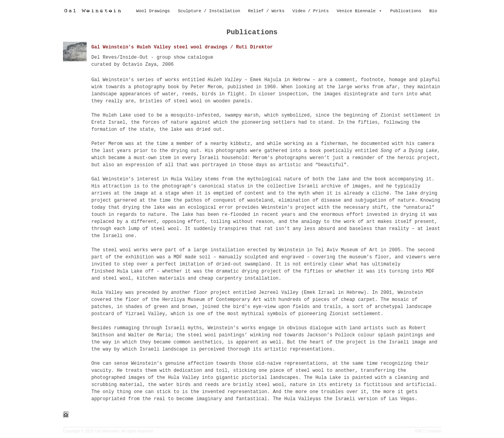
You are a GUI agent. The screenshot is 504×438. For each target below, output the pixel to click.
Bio (433, 11)
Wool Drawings (153, 11)
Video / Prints (311, 11)
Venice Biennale (356, 11)
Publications (406, 11)
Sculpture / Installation (209, 11)
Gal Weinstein (107, 431)
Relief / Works (266, 11)
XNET (420, 431)
